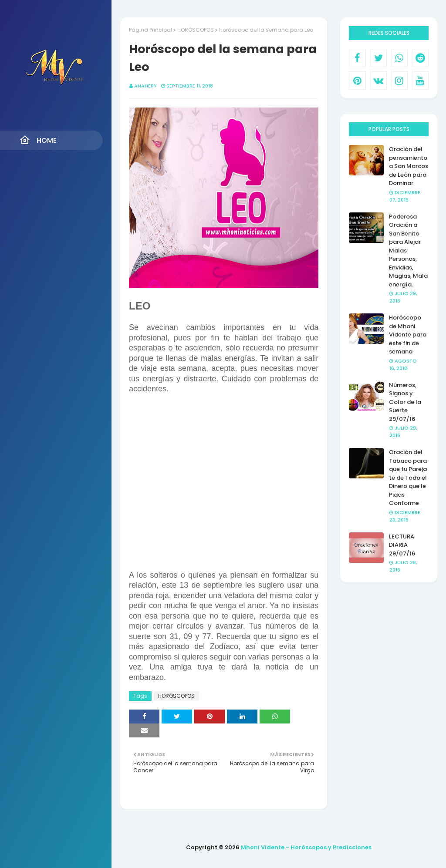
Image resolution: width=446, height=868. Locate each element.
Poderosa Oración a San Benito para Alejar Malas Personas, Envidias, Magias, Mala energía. (408, 251)
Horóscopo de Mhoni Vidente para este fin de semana (408, 335)
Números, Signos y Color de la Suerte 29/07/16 (405, 402)
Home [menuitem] (38, 140)
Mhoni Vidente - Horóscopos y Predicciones (306, 847)
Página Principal (150, 30)
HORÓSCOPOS (196, 30)
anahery (145, 86)
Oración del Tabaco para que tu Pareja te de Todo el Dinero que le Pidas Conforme (408, 478)
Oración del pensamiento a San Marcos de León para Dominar (409, 166)
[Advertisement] (224, 482)
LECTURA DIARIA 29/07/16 (402, 545)
